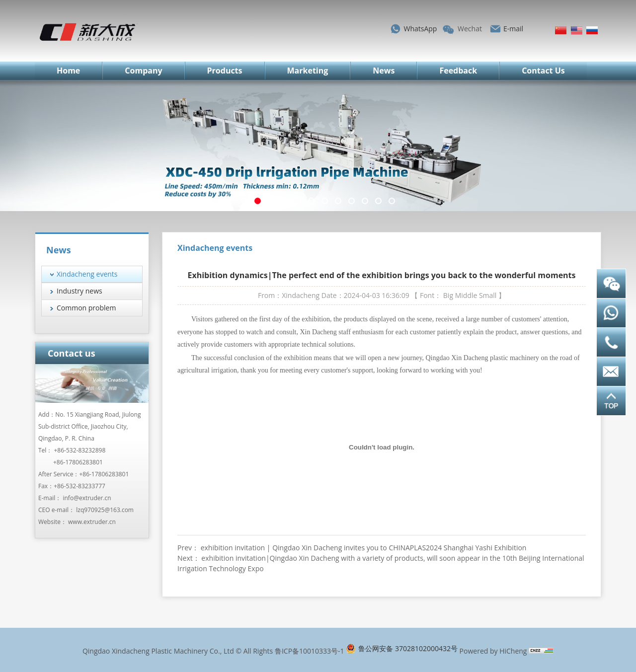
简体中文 (561, 30)
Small (488, 295)
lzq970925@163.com (105, 510)
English (577, 30)
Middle (466, 295)
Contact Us (543, 71)
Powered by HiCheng (493, 651)
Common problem (86, 308)
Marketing (308, 71)
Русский (592, 30)
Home (68, 71)
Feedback (458, 71)
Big (448, 295)
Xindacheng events (87, 274)
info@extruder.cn (87, 498)
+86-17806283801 (78, 462)
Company (143, 71)
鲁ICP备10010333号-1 (310, 651)
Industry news (79, 291)
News (384, 71)
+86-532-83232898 (80, 450)
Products (225, 71)
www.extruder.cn (92, 522)
